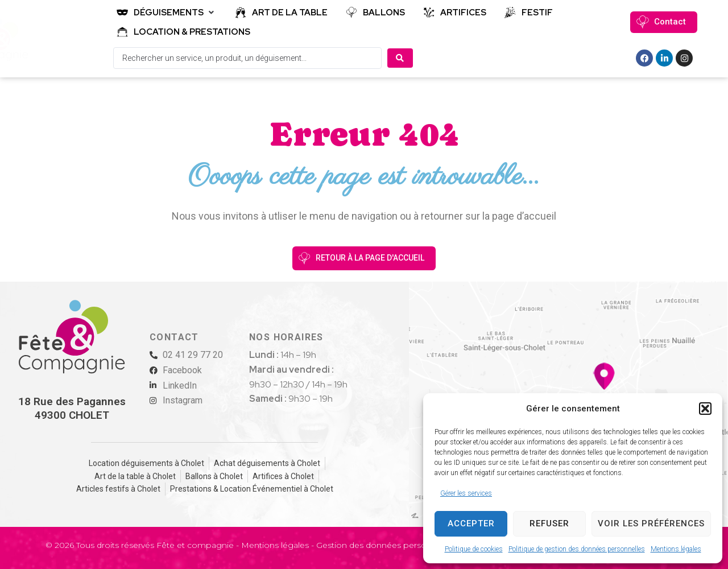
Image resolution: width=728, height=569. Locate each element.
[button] (705, 409)
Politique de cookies (474, 549)
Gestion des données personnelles (385, 545)
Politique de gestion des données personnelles (577, 549)
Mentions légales (676, 549)
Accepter (471, 523)
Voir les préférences (651, 523)
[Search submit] (400, 58)
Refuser (549, 523)
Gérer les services (466, 493)
